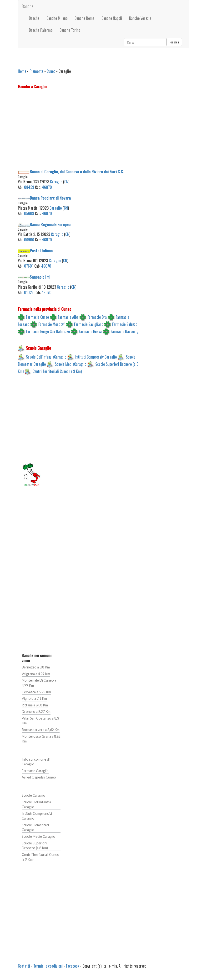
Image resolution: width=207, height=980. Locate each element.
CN (66, 182)
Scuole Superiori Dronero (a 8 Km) (35, 846)
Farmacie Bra (97, 317)
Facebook (73, 966)
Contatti (24, 966)
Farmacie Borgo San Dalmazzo (48, 331)
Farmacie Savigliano (89, 324)
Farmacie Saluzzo (125, 324)
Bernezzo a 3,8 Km (36, 667)
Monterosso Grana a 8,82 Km (41, 739)
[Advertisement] (79, 130)
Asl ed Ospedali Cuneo (39, 777)
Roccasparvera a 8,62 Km (41, 730)
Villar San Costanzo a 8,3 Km (40, 721)
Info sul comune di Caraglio (36, 762)
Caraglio (56, 182)
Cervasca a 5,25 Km (36, 692)
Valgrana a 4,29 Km (36, 674)
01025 (29, 292)
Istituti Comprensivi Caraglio (37, 816)
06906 (29, 240)
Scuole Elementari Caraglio (35, 827)
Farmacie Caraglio (35, 771)
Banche (28, 6)
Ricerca (174, 42)
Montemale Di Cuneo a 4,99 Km (39, 683)
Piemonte (36, 71)
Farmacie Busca (90, 331)
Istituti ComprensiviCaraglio (96, 357)
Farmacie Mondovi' (52, 324)
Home (22, 71)
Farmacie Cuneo (37, 317)
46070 (47, 187)
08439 (29, 187)
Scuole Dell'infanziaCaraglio (46, 357)
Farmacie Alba (68, 317)
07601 (29, 266)
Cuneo (51, 71)
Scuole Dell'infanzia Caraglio (36, 805)
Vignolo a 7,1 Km (34, 698)
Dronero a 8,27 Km (36, 712)
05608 (29, 213)
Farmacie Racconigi (125, 331)
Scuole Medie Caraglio (38, 836)
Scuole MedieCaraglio (71, 364)
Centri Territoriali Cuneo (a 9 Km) (57, 371)
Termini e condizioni (48, 966)
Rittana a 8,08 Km (35, 705)
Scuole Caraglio (33, 795)
